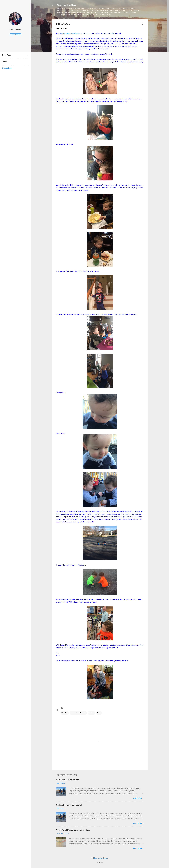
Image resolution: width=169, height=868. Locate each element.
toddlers (92, 713)
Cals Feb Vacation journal (68, 780)
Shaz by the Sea (66, 5)
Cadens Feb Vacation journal (69, 805)
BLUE (113, 33)
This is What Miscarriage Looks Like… (73, 830)
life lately (65, 713)
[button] (142, 24)
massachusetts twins (78, 713)
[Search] (146, 6)
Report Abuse (7, 68)
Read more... (138, 798)
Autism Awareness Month (71, 33)
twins (99, 713)
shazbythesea (15, 29)
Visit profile (15, 35)
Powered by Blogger (100, 858)
